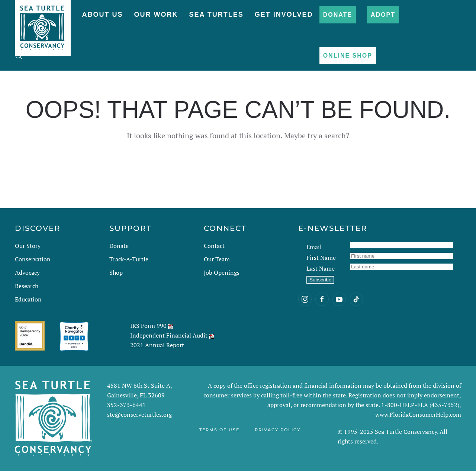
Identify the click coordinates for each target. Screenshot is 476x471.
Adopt (383, 15)
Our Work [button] (156, 14)
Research (27, 286)
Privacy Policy (278, 430)
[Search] (238, 175)
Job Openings (222, 272)
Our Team (217, 259)
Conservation (33, 259)
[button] (19, 56)
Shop (116, 272)
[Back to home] (43, 24)
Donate (338, 15)
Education (28, 299)
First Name (321, 258)
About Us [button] (102, 14)
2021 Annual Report (157, 345)
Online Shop (348, 56)
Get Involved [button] (284, 14)
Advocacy (27, 272)
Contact (214, 246)
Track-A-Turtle (129, 259)
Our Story (28, 246)
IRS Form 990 (148, 326)
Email (314, 247)
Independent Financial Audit (169, 335)
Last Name (321, 268)
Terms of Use (219, 430)
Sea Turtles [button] (216, 14)
